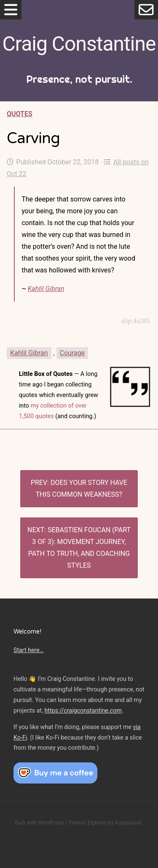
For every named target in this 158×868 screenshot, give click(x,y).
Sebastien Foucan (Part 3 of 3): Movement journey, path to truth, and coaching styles (79, 548)
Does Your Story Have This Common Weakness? (82, 488)
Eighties (97, 823)
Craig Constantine (79, 44)
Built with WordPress (40, 823)
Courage (72, 353)
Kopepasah (129, 823)
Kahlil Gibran (46, 289)
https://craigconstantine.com (83, 710)
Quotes (20, 114)
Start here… (28, 650)
